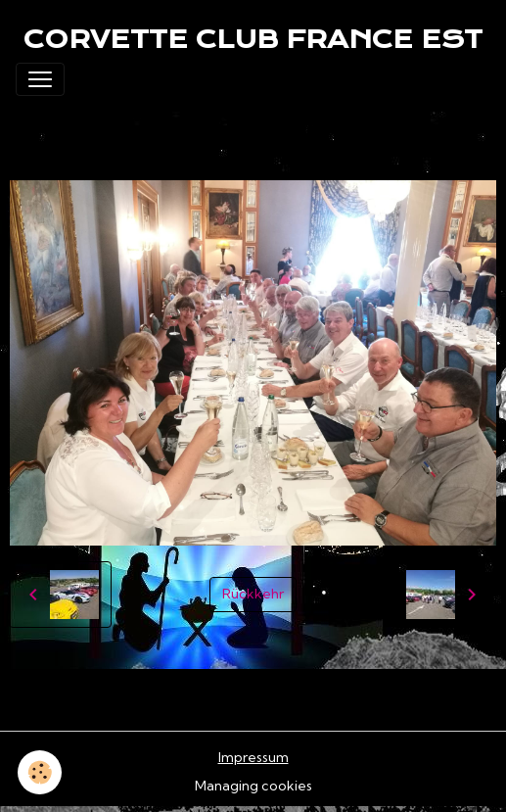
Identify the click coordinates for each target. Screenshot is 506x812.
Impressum (253, 757)
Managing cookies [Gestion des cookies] (253, 786)
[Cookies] (40, 772)
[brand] (253, 39)
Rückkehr (253, 594)
